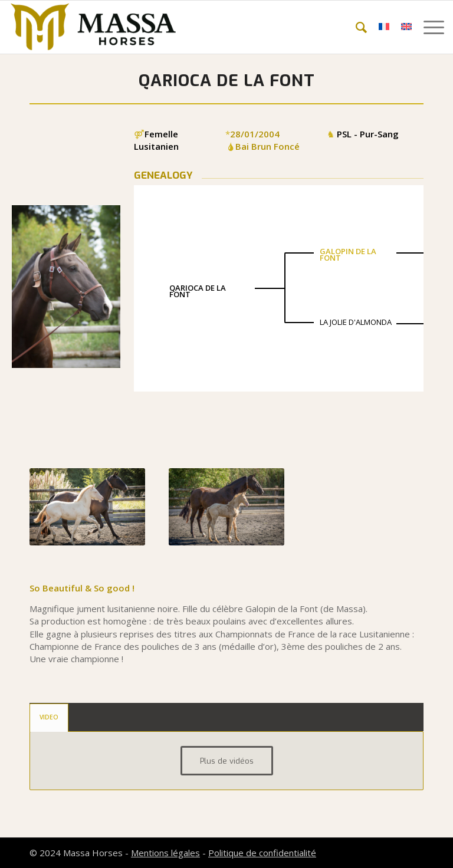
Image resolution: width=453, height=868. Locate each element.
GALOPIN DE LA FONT (348, 254)
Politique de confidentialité (262, 853)
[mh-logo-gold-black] (93, 27)
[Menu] (428, 27)
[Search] (355, 27)
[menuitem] (355, 27)
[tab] (49, 718)
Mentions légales (165, 853)
